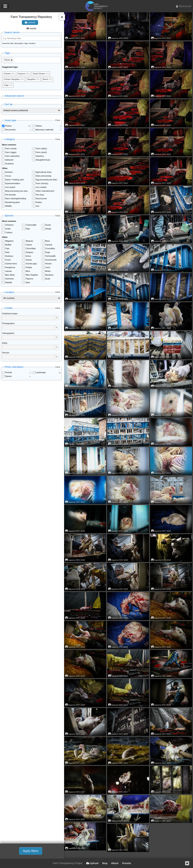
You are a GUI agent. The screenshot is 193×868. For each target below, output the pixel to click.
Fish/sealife (51, 257)
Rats (28, 283)
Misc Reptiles (32, 276)
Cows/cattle (31, 226)
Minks (48, 272)
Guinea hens (11, 264)
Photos (8, 127)
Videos (39, 127)
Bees (48, 242)
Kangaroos (10, 268)
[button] (57, 318)
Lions (48, 268)
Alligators (9, 242)
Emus (28, 257)
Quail (48, 279)
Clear (58, 121)
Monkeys (49, 276)
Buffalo (8, 245)
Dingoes (29, 253)
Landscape (41, 373)
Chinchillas (31, 249)
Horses (49, 264)
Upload (30, 22)
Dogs (48, 253)
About (115, 863)
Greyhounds (51, 261)
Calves (29, 245)
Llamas (8, 272)
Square (8, 377)
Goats (8, 230)
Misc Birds (10, 276)
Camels (49, 245)
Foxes (8, 261)
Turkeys (9, 233)
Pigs (28, 230)
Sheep (48, 230)
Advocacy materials (45, 130)
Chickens (9, 226)
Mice (28, 272)
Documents (10, 130)
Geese (29, 261)
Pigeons (29, 279)
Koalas (29, 268)
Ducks (48, 226)
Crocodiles (50, 249)
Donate (126, 863)
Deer (7, 253)
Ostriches (9, 279)
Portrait (8, 373)
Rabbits (9, 283)
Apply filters (31, 851)
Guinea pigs (31, 264)
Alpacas (29, 242)
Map (105, 863)
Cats (7, 249)
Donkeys (9, 257)
